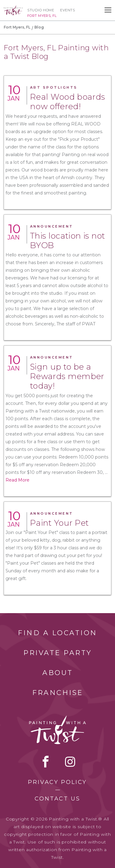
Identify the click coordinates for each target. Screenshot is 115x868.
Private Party (58, 653)
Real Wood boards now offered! (67, 102)
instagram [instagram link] (70, 762)
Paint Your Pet (59, 523)
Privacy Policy (57, 782)
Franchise (58, 693)
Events (67, 10)
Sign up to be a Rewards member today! (67, 376)
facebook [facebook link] (46, 762)
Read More (17, 480)
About (58, 673)
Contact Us (57, 799)
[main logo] (13, 8)
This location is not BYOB (68, 241)
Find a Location (57, 633)
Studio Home (41, 10)
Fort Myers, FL (17, 27)
